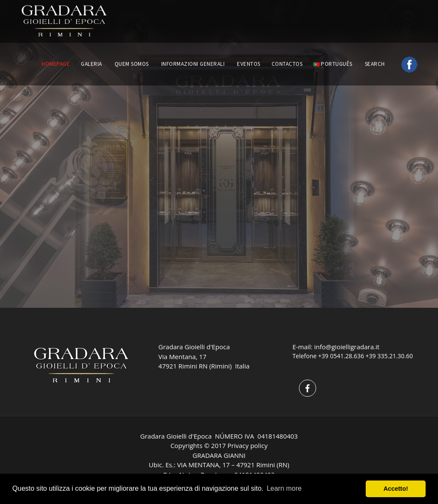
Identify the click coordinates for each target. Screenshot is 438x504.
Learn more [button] (284, 488)
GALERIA (92, 64)
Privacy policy (248, 445)
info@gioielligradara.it (347, 347)
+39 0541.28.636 (341, 356)
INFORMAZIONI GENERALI (193, 64)
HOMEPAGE (56, 64)
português (333, 64)
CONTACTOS (287, 64)
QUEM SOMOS (132, 64)
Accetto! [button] (396, 489)
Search (376, 64)
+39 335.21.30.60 (389, 356)
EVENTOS (249, 64)
